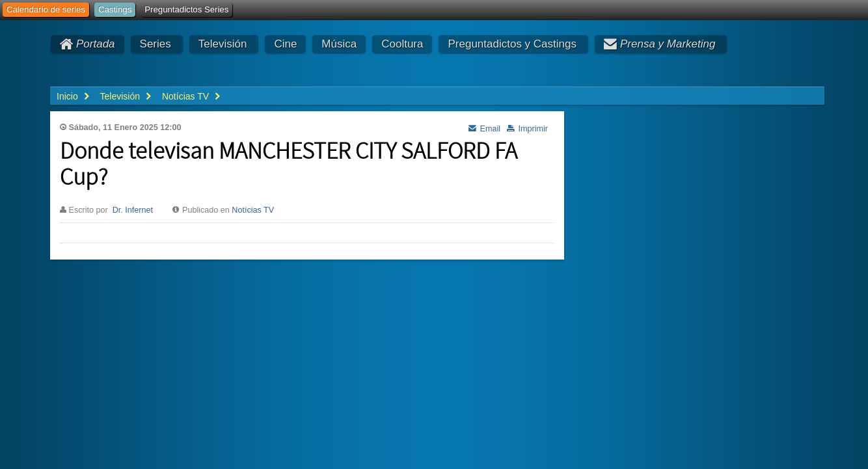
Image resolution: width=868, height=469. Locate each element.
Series (156, 44)
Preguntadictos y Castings (512, 44)
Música (339, 44)
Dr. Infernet (133, 210)
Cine (285, 44)
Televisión (223, 44)
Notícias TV (253, 210)
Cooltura (402, 44)
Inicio (67, 96)
